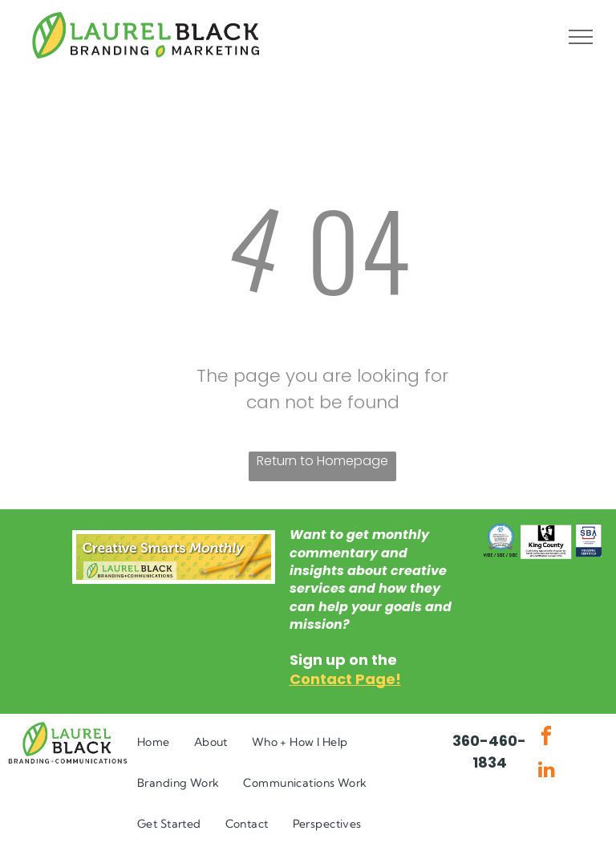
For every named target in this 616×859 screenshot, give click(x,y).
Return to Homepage (322, 461)
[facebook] (546, 738)
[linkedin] (546, 771)
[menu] (581, 37)
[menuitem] (154, 742)
